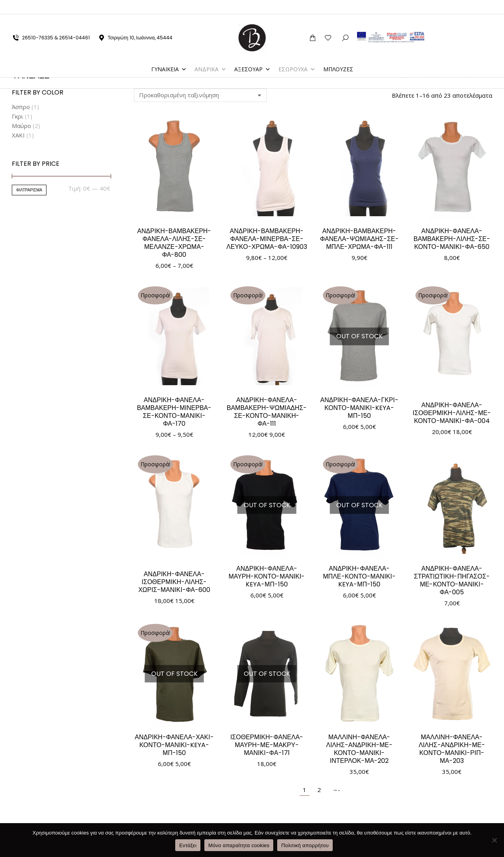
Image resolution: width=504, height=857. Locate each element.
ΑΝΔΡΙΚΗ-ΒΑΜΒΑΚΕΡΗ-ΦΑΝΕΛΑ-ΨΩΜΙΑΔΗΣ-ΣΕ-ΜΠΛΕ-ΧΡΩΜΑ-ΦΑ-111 (359, 239)
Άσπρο (21, 107)
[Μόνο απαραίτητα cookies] (494, 840)
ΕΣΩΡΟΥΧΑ (297, 55)
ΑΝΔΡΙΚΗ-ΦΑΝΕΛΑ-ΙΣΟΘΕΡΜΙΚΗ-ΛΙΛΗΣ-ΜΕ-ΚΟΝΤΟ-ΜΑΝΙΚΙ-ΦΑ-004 (452, 413)
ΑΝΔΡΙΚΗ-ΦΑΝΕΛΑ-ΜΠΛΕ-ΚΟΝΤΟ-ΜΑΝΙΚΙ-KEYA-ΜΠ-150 (359, 576)
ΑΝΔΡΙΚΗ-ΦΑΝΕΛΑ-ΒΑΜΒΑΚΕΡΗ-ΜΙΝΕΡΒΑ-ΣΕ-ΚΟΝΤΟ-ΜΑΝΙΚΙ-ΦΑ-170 (174, 412)
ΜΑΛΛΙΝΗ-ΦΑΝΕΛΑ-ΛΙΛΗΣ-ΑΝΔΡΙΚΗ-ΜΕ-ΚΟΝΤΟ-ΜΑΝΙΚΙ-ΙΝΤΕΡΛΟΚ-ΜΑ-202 (359, 749)
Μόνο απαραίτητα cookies (239, 845)
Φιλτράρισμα (29, 190)
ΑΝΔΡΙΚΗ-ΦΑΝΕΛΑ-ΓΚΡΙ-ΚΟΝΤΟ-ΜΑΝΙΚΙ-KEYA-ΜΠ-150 (359, 408)
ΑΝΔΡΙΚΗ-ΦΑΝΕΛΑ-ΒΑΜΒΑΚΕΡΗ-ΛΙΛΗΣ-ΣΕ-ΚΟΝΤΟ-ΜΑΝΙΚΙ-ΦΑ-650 (452, 239)
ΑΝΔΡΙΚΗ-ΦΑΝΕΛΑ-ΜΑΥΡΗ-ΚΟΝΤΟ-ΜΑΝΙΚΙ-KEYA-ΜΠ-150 (267, 576)
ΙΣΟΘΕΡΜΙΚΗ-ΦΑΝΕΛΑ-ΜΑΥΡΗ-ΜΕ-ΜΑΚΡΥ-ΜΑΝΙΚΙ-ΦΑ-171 (267, 745)
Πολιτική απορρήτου (305, 845)
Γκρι (18, 116)
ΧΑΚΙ (18, 135)
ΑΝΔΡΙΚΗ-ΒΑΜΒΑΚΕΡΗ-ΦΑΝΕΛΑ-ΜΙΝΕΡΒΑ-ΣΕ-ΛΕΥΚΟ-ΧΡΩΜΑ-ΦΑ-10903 (267, 239)
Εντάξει (188, 845)
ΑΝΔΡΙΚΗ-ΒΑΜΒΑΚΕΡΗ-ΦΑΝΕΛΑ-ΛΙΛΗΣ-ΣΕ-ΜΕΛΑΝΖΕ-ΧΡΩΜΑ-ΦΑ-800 (174, 243)
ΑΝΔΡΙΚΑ (210, 55)
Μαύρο (21, 126)
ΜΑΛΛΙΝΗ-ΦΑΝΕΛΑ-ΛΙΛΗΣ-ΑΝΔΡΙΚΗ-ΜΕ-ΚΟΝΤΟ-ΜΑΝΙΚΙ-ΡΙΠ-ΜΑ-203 (452, 749)
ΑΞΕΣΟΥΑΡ (252, 55)
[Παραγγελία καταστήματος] (200, 95)
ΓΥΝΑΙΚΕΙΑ (169, 55)
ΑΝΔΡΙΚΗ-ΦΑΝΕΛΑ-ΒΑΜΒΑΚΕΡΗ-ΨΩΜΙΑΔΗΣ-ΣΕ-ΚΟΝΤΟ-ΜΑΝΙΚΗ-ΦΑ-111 (267, 412)
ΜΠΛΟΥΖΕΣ (338, 55)
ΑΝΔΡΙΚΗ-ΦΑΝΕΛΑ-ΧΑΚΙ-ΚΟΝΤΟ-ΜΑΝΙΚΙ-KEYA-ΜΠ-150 (174, 745)
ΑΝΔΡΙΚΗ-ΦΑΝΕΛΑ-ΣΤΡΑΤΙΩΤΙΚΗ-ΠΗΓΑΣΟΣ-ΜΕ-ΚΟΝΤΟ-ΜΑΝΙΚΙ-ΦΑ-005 (452, 580)
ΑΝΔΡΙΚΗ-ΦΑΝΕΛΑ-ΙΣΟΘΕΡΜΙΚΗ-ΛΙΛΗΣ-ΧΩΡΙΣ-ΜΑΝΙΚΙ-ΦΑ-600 (174, 582)
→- (336, 790)
